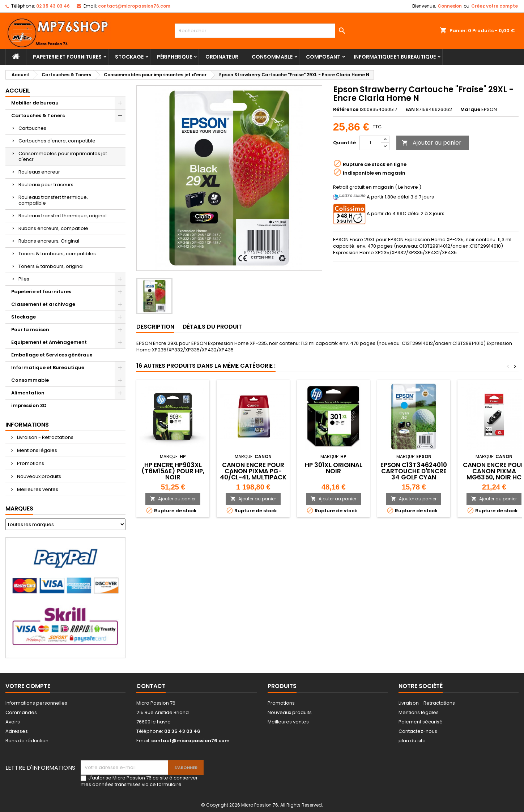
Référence (346, 110)
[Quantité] (370, 143)
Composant (323, 57)
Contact (151, 686)
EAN (410, 110)
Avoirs (13, 722)
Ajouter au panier (432, 143)
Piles (24, 279)
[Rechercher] (262, 31)
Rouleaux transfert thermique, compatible (53, 200)
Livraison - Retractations (45, 437)
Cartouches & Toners (38, 116)
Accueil (18, 91)
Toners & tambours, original (51, 266)
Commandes (21, 712)
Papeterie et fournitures (67, 57)
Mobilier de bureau (35, 103)
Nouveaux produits (39, 476)
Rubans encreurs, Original (49, 241)
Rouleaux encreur (39, 172)
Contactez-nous (418, 731)
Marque (470, 110)
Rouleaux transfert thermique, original (63, 216)
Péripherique (174, 57)
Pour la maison (30, 330)
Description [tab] (155, 327)
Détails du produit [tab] (212, 327)
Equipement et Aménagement (49, 342)
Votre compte (28, 686)
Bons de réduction (27, 741)
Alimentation (28, 393)
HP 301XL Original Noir (334, 468)
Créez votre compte (495, 6)
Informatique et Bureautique (395, 57)
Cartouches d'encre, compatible (57, 141)
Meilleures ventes (37, 489)
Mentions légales (37, 450)
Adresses (17, 731)
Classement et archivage (43, 304)
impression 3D (29, 405)
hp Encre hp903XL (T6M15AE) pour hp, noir (173, 471)
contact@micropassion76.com (134, 6)
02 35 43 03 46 (53, 6)
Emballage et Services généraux (52, 355)
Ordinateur (222, 57)
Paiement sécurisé (421, 722)
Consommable (272, 57)
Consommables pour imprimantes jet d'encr (63, 156)
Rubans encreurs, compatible (53, 228)
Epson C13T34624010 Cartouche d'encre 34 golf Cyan (414, 471)
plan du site (412, 741)
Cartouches (32, 128)
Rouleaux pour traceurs (46, 185)
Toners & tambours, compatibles (57, 254)
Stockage (129, 57)
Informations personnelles (36, 703)
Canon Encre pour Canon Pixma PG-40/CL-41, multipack (253, 471)
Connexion (450, 6)
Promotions (30, 463)
